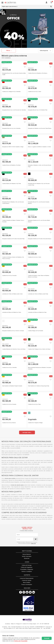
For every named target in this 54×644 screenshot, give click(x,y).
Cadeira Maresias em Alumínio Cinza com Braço (14, 349)
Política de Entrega (27, 565)
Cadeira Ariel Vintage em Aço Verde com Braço (39, 349)
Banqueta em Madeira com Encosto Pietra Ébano (40, 128)
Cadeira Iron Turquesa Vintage (35, 423)
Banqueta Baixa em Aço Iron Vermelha (11, 128)
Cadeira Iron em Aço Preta (34, 404)
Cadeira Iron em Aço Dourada (9, 276)
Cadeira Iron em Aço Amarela (9, 404)
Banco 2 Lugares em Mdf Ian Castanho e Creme (39, 147)
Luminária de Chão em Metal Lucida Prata (38, 294)
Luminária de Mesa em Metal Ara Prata (37, 312)
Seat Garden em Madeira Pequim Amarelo (12, 386)
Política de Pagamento (27, 567)
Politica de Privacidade (21, 641)
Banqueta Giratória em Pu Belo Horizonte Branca (40, 239)
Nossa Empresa (27, 554)
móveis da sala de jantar (17, 485)
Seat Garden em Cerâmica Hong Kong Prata (39, 386)
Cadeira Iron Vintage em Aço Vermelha (11, 92)
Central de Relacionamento (27, 578)
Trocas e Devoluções (27, 584)
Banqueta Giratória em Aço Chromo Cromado (13, 331)
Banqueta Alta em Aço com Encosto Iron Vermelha (14, 110)
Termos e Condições (27, 571)
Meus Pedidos (27, 582)
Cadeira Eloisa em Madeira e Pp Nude (11, 165)
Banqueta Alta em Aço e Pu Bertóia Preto (38, 110)
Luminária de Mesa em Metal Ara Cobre (12, 312)
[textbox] (27, 6)
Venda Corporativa (27, 556)
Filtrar (9, 51)
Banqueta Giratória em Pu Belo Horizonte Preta (13, 239)
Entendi (47, 638)
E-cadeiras (4, 517)
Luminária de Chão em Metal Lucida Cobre (12, 294)
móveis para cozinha (10, 478)
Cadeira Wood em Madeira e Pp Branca (38, 73)
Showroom (27, 558)
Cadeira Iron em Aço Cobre (35, 92)
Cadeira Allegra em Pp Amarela (36, 331)
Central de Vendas (27, 580)
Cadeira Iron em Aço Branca (9, 423)
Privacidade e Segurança (27, 569)
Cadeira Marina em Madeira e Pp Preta (12, 184)
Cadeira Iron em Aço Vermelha (9, 367)
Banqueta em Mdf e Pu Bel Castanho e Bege (13, 147)
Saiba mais (33, 543)
